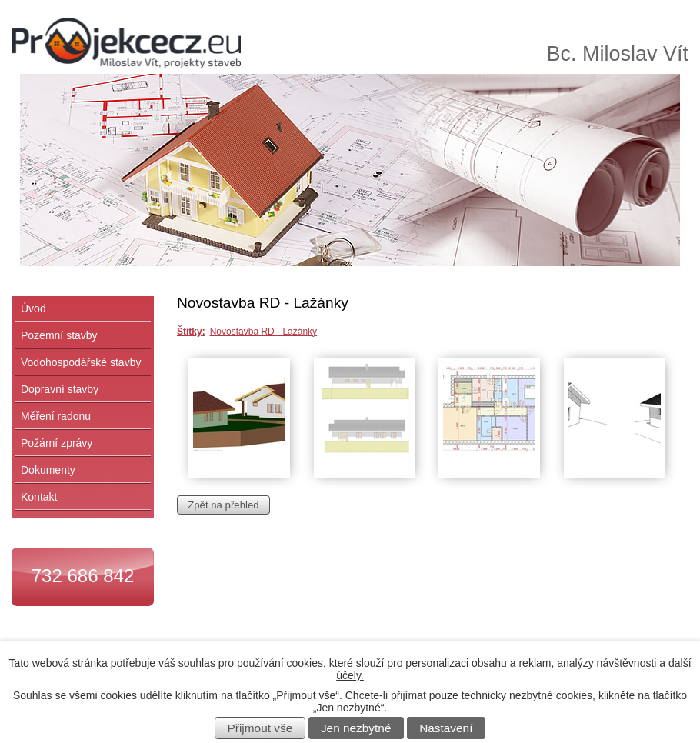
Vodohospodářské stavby (81, 362)
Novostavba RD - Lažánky (263, 332)
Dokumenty (48, 470)
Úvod (33, 308)
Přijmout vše (260, 728)
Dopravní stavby (60, 389)
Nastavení (446, 728)
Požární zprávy (57, 443)
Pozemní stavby (59, 335)
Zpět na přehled (223, 505)
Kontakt (39, 497)
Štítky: (191, 332)
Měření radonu (56, 416)
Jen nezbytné (356, 728)
